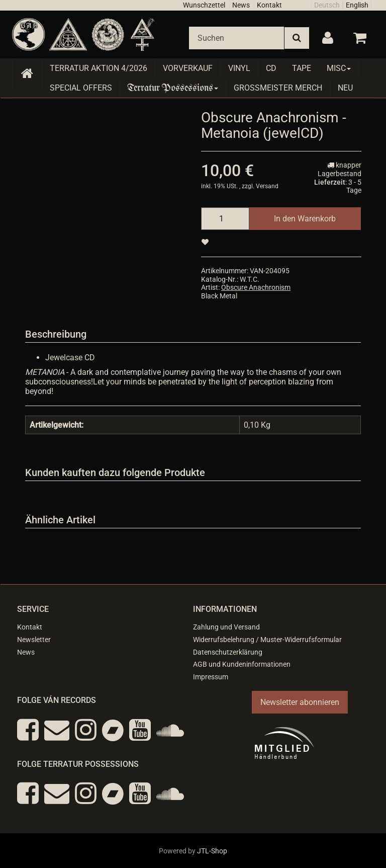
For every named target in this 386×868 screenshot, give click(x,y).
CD (271, 68)
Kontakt (269, 5)
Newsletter (34, 640)
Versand (267, 186)
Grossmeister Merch (278, 88)
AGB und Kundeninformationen (242, 664)
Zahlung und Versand (226, 627)
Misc (339, 68)
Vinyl (239, 68)
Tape (302, 68)
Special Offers (81, 88)
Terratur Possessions (173, 88)
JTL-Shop (212, 851)
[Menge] (225, 219)
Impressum (211, 677)
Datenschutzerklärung (228, 652)
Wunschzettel (204, 5)
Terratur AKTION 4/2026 (99, 68)
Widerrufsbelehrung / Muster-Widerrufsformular (267, 640)
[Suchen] (236, 38)
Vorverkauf (188, 68)
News (241, 5)
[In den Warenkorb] (305, 219)
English (357, 5)
